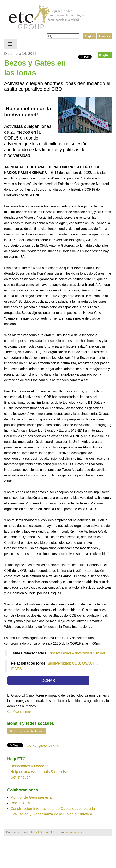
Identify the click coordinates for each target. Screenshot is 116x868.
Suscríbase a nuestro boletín (27, 731)
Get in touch (20, 777)
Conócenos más (19, 711)
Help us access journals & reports (38, 772)
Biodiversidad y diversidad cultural (77, 653)
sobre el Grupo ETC (41, 832)
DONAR (48, 681)
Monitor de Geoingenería (31, 797)
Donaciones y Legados (29, 766)
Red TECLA (20, 803)
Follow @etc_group (43, 746)
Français (105, 36)
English (89, 36)
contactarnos (73, 832)
